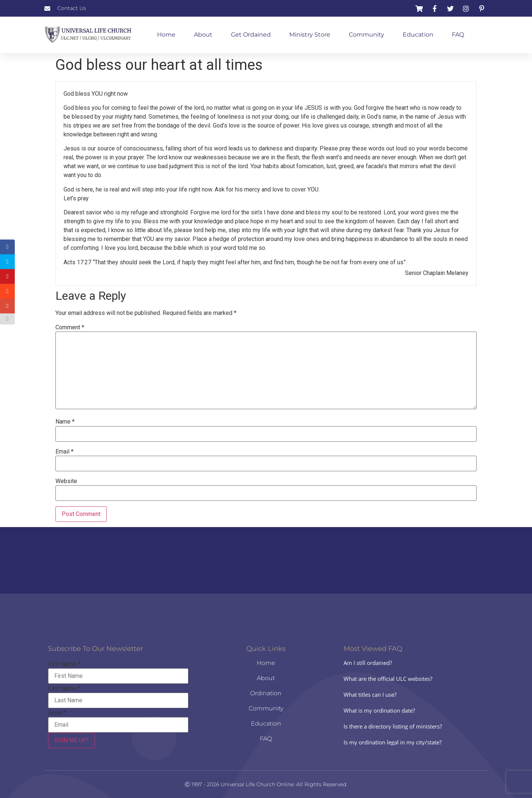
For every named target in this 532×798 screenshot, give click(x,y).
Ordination (266, 693)
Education (418, 35)
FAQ (458, 35)
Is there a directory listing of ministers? (393, 726)
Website (66, 481)
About (203, 35)
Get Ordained (251, 35)
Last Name (64, 689)
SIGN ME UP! (71, 740)
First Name (64, 664)
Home (166, 35)
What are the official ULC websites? (388, 679)
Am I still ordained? (368, 663)
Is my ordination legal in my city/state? (393, 742)
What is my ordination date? (379, 710)
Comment (70, 327)
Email (64, 452)
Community (366, 35)
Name (65, 422)
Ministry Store (310, 35)
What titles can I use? (370, 695)
